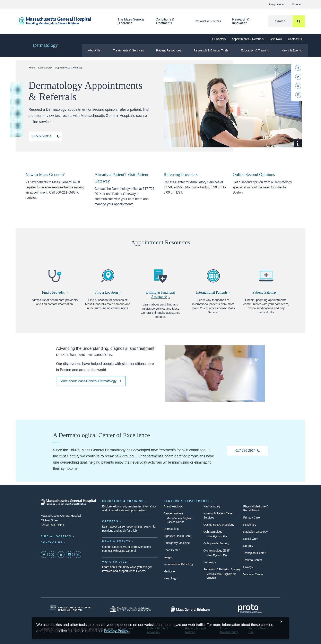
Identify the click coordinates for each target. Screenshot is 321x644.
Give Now (276, 39)
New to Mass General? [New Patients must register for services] (45, 174)
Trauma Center (253, 560)
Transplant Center (254, 553)
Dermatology (45, 45)
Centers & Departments (187, 501)
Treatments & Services (128, 50)
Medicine (169, 571)
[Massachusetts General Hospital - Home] (68, 502)
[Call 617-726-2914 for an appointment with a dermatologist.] (46, 136)
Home (32, 68)
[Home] (62, 21)
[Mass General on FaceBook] (44, 555)
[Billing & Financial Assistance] (160, 282)
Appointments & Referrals (248, 39)
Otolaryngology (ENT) (217, 551)
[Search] (286, 21)
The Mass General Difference (131, 21)
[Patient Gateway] (266, 280)
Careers (110, 521)
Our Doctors (218, 39)
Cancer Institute (173, 513)
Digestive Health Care (177, 536)
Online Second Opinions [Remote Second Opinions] (254, 174)
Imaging (169, 557)
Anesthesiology (173, 506)
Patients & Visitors (208, 21)
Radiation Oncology (255, 532)
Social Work (251, 539)
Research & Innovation (241, 21)
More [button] (296, 4)
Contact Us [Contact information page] (52, 543)
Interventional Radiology (179, 564)
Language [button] (276, 4)
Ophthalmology (213, 532)
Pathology (210, 562)
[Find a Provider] (55, 280)
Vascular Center (253, 574)
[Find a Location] (108, 280)
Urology (248, 567)
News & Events (292, 50)
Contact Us (295, 39)
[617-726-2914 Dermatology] (248, 451)
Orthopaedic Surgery (216, 543)
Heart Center (172, 550)
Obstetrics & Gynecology (219, 525)
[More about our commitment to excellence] (91, 381)
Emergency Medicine (177, 543)
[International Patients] (213, 280)
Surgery (248, 546)
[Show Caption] (298, 143)
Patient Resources (169, 50)
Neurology (170, 578)
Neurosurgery (212, 506)
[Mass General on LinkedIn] (78, 555)
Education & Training (255, 50)
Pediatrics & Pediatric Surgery (222, 569)
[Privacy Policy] (116, 631)
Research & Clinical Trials (211, 50)
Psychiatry (250, 525)
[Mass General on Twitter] (53, 555)
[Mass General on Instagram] (61, 555)
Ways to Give (115, 562)
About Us (94, 50)
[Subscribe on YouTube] (69, 555)
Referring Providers (181, 174)
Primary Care (251, 517)
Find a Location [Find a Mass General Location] (56, 536)
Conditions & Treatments (165, 21)
